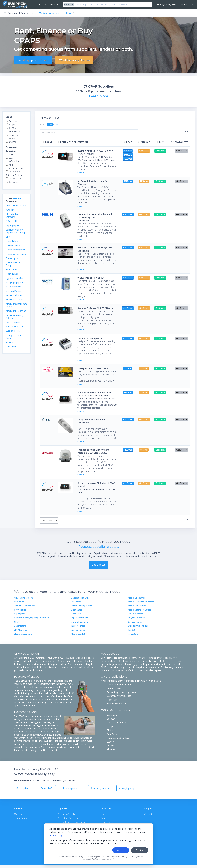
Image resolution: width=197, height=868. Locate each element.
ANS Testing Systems (16, 205)
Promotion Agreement (68, 818)
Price (50, 125)
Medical (17, 198)
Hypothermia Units (15, 278)
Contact (148, 814)
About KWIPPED (47, 4)
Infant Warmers (13, 287)
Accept (121, 850)
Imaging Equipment (80, 622)
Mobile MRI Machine (16, 311)
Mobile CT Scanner (15, 300)
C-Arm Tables (12, 221)
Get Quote (181, 151)
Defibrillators (12, 241)
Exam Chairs (12, 270)
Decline (140, 850)
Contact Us (185, 4)
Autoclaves (11, 210)
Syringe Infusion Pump (14, 337)
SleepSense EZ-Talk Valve (91, 420)
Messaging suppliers (129, 788)
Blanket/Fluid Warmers (12, 215)
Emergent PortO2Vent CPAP (93, 368)
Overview (18, 814)
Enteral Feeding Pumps (13, 264)
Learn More (99, 96)
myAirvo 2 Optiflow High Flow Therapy (93, 182)
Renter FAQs (47, 788)
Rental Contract (22, 818)
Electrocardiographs (16, 250)
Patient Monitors (14, 322)
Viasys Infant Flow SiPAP (91, 278)
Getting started (24, 788)
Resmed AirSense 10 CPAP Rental (95, 308)
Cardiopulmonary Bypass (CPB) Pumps (16, 231)
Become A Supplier (67, 814)
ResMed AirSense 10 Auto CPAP (94, 392)
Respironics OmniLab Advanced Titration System (95, 216)
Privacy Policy (56, 835)
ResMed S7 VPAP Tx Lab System (95, 248)
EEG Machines (13, 245)
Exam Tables (12, 274)
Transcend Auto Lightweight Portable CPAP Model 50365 (93, 451)
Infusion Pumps (13, 291)
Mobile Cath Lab (14, 295)
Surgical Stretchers (15, 327)
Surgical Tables (13, 331)
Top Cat (10, 342)
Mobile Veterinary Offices (14, 317)
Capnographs (12, 225)
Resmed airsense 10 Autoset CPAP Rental (96, 485)
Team (104, 814)
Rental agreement (72, 788)
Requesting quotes (100, 788)
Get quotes (99, 565)
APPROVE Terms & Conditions (72, 822)
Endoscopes (12, 258)
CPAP (9, 237)
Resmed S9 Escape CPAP (91, 338)
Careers (105, 818)
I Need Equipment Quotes (33, 60)
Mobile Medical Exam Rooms (16, 305)
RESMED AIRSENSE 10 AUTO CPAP (95, 151)
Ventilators (11, 346)
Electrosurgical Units (16, 254)
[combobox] (69, 5)
